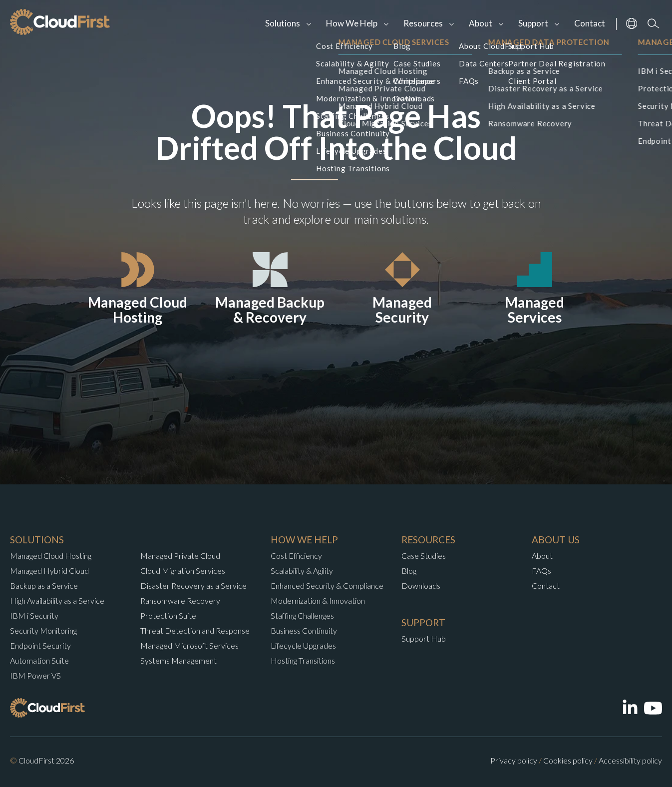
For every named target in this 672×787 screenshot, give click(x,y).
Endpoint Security (40, 645)
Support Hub (424, 638)
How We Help (352, 23)
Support (533, 23)
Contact (590, 23)
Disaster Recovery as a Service (193, 586)
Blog (409, 571)
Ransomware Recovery (180, 600)
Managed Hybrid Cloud (49, 571)
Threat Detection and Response (195, 630)
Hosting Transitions (303, 660)
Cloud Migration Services (183, 571)
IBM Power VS (35, 675)
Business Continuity (304, 630)
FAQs (541, 571)
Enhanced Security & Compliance (327, 586)
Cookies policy (568, 760)
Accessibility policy (630, 760)
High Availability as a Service (57, 600)
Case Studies (424, 556)
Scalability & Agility (302, 571)
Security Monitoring (43, 630)
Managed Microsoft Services (189, 645)
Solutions (283, 23)
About (481, 23)
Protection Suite (168, 615)
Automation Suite (39, 660)
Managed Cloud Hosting (51, 556)
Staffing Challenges (302, 615)
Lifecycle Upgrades (303, 645)
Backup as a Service (44, 586)
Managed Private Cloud (180, 556)
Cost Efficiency (296, 556)
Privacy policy (514, 760)
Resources (423, 23)
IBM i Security (34, 615)
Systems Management (178, 660)
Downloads (421, 586)
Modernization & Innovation (318, 600)
